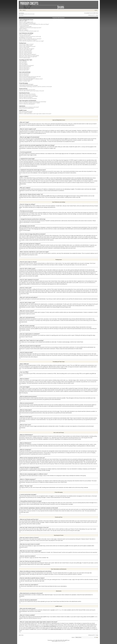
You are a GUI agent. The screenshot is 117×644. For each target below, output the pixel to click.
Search (24, 10)
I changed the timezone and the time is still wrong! (30, 37)
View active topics (31, 14)
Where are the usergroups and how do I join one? (30, 77)
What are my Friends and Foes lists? (27, 90)
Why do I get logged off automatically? (28, 23)
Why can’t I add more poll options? (27, 49)
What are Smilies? (23, 63)
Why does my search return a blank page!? (29, 96)
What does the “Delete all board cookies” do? (29, 31)
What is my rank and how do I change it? (28, 40)
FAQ (21, 10)
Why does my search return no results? (28, 95)
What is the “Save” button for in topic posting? (29, 56)
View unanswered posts (23, 14)
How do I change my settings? (26, 34)
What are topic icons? (24, 70)
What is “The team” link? (25, 81)
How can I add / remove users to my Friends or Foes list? (32, 91)
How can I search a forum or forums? (27, 94)
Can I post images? (23, 64)
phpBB (53, 640)
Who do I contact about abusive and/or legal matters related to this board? (35, 114)
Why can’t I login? (23, 21)
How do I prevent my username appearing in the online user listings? (34, 24)
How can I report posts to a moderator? (28, 54)
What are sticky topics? (24, 68)
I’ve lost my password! (24, 25)
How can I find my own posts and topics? (28, 99)
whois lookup (40, 625)
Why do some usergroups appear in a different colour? (31, 79)
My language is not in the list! (26, 38)
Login (96, 10)
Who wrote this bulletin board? (26, 111)
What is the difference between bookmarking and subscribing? (33, 102)
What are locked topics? (24, 69)
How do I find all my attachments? (27, 108)
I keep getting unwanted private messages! (29, 85)
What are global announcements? (27, 66)
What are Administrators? (25, 73)
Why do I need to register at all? (26, 22)
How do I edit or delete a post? (26, 45)
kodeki (64, 641)
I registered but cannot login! (25, 27)
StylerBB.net (60, 641)
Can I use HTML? (23, 62)
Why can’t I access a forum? (25, 51)
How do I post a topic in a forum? (26, 44)
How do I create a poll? (24, 48)
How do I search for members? (26, 97)
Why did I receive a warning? (26, 53)
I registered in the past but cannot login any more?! (30, 28)
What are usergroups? (24, 75)
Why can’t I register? (24, 30)
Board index (21, 15)
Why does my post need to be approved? (28, 57)
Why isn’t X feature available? (26, 113)
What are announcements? (25, 67)
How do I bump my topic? (25, 58)
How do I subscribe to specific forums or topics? (30, 103)
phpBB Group (58, 610)
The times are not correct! (25, 35)
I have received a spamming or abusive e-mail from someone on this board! (36, 87)
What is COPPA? (23, 29)
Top (20, 127)
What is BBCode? (23, 61)
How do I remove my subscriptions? (27, 104)
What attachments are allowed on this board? (29, 107)
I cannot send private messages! (26, 84)
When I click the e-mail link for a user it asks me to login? (32, 41)
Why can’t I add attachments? (26, 52)
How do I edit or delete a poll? (26, 50)
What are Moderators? (24, 74)
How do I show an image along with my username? (30, 39)
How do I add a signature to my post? (27, 46)
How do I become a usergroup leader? (28, 78)
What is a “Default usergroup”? (26, 80)
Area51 (96, 617)
